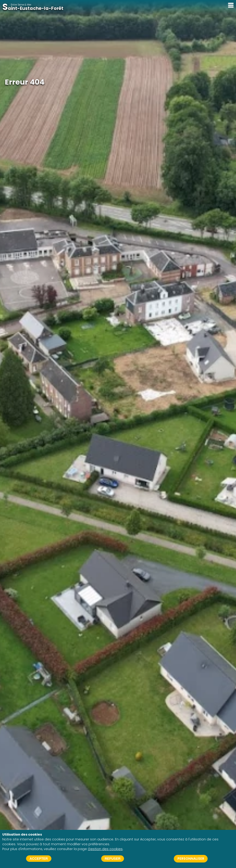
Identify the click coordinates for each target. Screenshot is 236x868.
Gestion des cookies (105, 849)
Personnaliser (191, 859)
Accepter (39, 859)
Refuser (113, 859)
